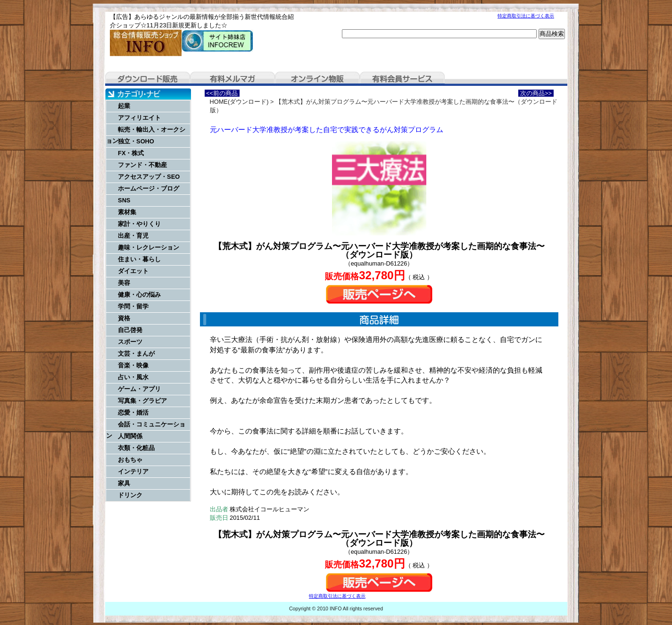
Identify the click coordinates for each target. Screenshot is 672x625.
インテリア (133, 471)
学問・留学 (133, 306)
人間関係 (130, 436)
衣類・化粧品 (136, 448)
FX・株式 (131, 153)
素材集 (127, 212)
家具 (124, 483)
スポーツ (130, 342)
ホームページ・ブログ (149, 188)
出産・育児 (133, 236)
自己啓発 (130, 330)
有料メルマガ (232, 79)
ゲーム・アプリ (139, 389)
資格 (124, 318)
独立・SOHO (136, 141)
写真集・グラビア (142, 401)
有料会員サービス (402, 79)
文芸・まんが (136, 354)
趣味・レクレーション (149, 247)
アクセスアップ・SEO (149, 177)
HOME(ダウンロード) (239, 102)
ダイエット (133, 271)
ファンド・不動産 (142, 165)
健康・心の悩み (139, 295)
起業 (124, 106)
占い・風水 (133, 377)
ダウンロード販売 (148, 79)
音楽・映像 (133, 365)
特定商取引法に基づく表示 (526, 16)
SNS (124, 200)
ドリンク (130, 495)
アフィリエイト (139, 118)
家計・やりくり (139, 224)
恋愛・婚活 (133, 412)
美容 (124, 283)
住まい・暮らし (139, 259)
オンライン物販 (317, 79)
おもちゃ (130, 460)
